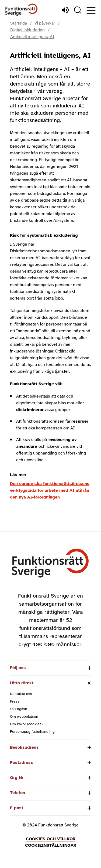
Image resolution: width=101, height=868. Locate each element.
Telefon (18, 793)
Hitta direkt (22, 683)
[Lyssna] (65, 10)
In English (19, 709)
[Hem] (22, 10)
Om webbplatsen (24, 716)
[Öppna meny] (91, 10)
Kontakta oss (21, 694)
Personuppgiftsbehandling (32, 732)
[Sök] (78, 10)
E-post (17, 808)
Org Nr (17, 778)
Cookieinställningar (51, 845)
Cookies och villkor (51, 839)
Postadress (22, 762)
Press (15, 701)
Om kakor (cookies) (26, 724)
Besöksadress (24, 747)
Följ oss (18, 668)
